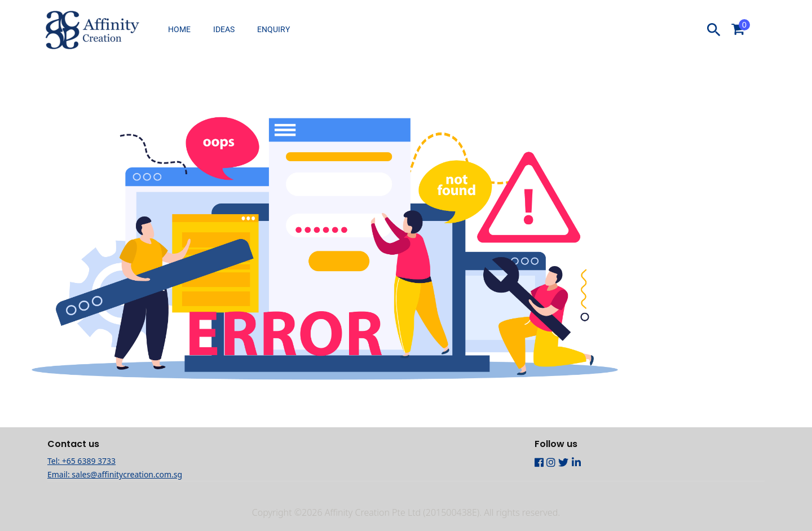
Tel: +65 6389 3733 (81, 461)
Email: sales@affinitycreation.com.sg (115, 474)
